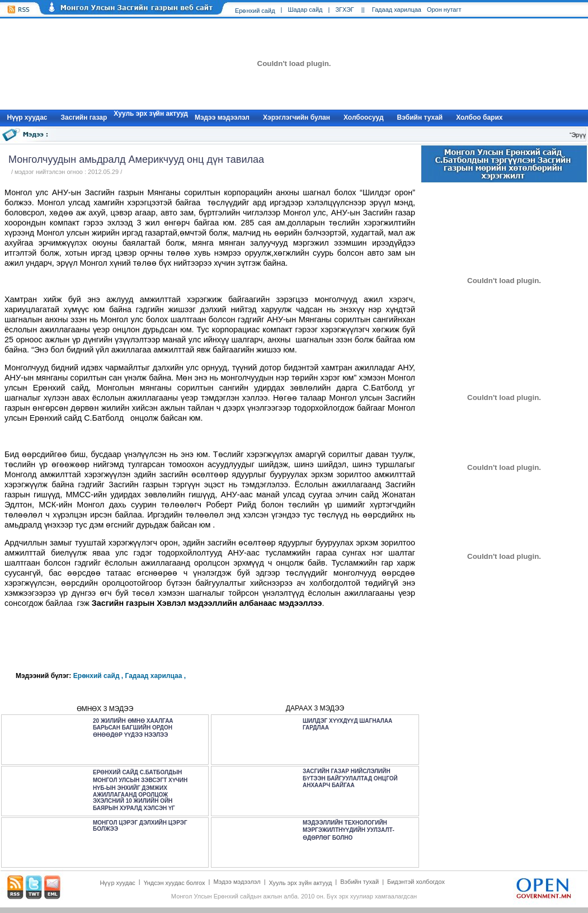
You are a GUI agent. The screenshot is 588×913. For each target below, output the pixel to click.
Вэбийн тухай (420, 117)
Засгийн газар (84, 117)
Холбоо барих (479, 117)
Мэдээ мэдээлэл (222, 117)
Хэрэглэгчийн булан (297, 117)
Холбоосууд (364, 117)
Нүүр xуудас (27, 117)
